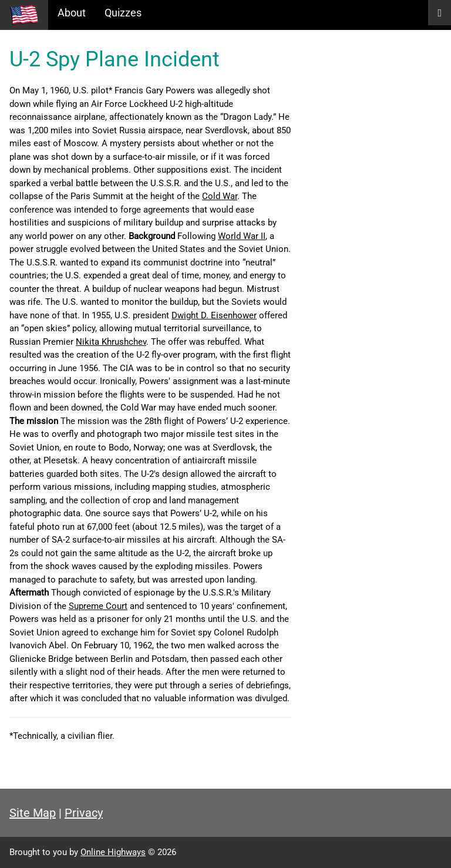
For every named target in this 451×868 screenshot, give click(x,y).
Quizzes (123, 13)
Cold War (220, 196)
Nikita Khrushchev (111, 342)
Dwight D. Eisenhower (214, 315)
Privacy (84, 813)
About (72, 13)
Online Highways (113, 852)
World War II (242, 236)
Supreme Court (98, 606)
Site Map (33, 813)
